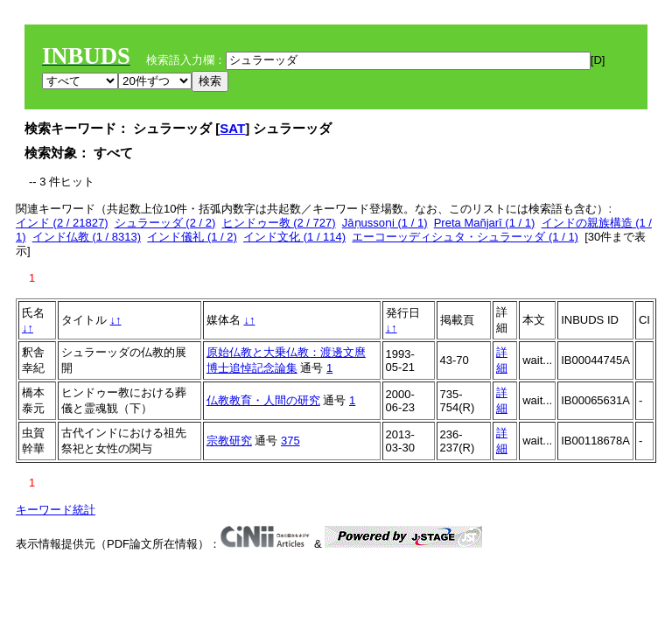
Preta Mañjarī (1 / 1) (485, 223)
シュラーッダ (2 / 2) (165, 223)
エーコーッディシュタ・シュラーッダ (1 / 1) (465, 237)
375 (290, 441)
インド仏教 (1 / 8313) (87, 237)
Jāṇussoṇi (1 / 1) (385, 223)
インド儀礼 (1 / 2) (192, 237)
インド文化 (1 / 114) (294, 237)
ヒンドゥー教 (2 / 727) (279, 223)
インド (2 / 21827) (62, 223)
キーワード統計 (56, 510)
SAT (232, 128)
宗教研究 (229, 441)
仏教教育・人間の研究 (263, 400)
